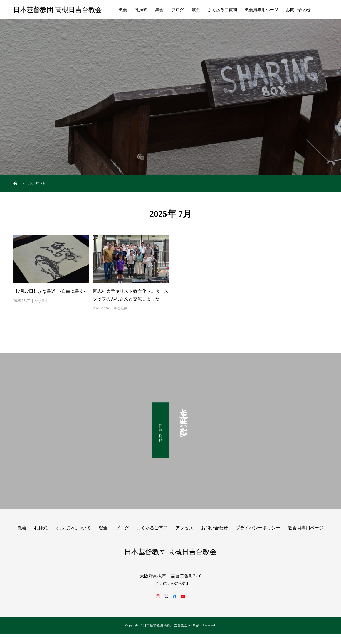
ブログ (178, 10)
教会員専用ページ (261, 10)
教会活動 (121, 308)
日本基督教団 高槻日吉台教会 (58, 10)
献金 (196, 10)
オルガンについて (73, 528)
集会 (159, 10)
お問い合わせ (298, 10)
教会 (123, 10)
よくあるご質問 (222, 10)
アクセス (184, 528)
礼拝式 (141, 10)
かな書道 (41, 301)
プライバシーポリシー (258, 528)
